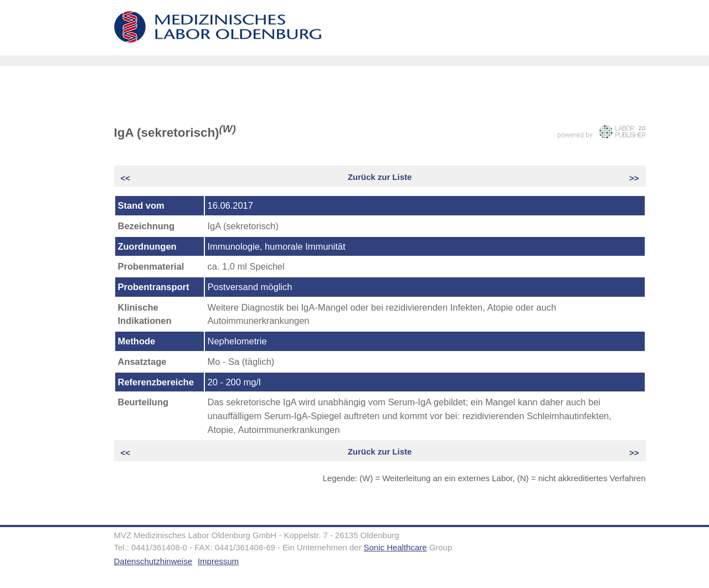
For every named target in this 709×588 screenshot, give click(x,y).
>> (633, 178)
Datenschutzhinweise (153, 561)
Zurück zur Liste (380, 177)
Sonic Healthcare (395, 547)
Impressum (218, 561)
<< (127, 178)
